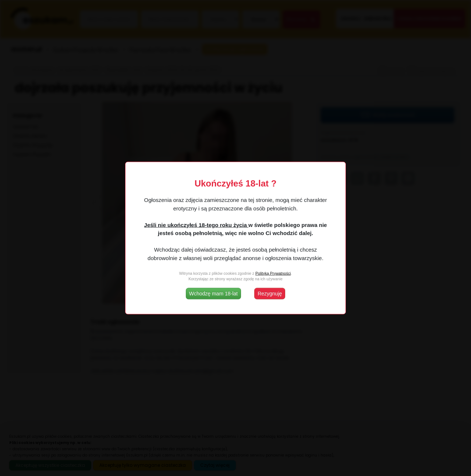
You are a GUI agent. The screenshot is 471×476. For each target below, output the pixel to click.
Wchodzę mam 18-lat (213, 294)
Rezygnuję (270, 294)
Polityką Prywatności (273, 273)
